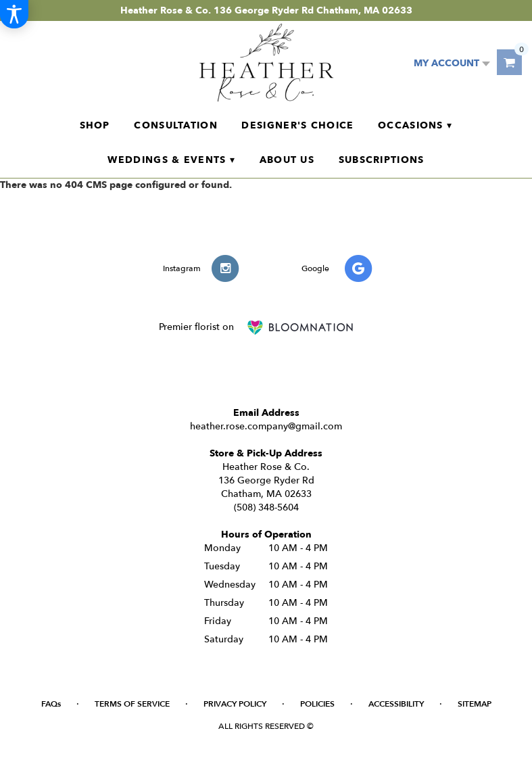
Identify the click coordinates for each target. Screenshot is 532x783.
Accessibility (396, 704)
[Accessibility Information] (14, 14)
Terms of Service (132, 704)
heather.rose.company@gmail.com (266, 426)
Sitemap (475, 704)
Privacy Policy (235, 704)
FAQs (51, 704)
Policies (317, 704)
